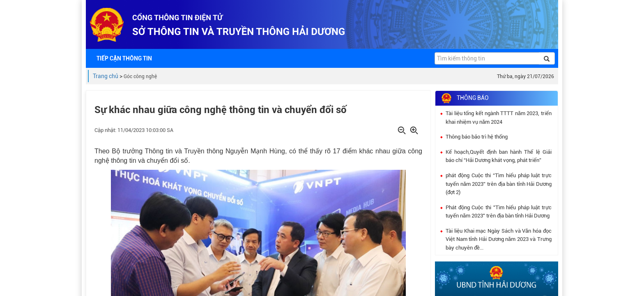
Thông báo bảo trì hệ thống (477, 137)
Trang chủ (106, 76)
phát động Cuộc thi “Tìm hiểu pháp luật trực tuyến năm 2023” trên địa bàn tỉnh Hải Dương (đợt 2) (499, 184)
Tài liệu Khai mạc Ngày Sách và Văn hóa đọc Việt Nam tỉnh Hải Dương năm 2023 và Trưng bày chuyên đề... (499, 239)
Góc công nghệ (140, 76)
